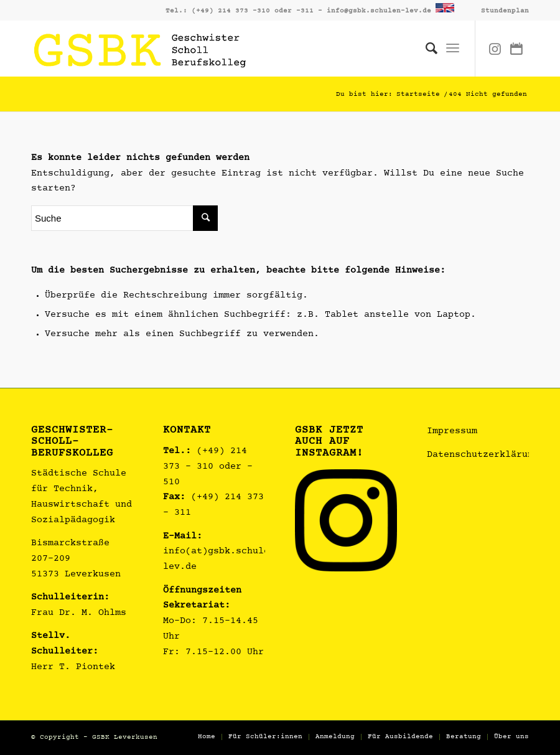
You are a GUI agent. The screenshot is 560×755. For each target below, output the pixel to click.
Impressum (452, 432)
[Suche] (425, 49)
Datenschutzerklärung (483, 455)
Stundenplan (505, 11)
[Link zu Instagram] (495, 49)
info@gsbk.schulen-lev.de (379, 11)
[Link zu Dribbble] (516, 49)
